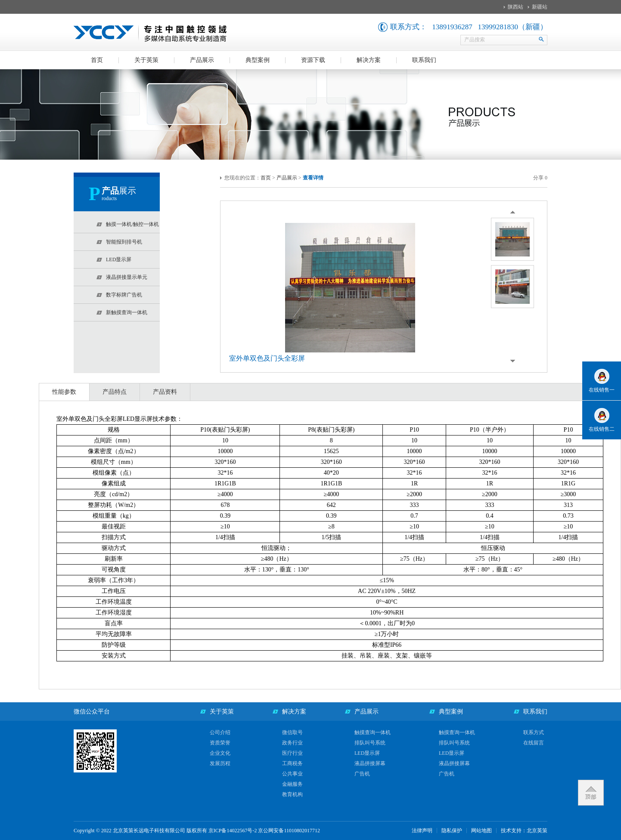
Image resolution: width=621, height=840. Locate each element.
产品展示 (202, 60)
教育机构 (292, 794)
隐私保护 (452, 831)
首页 (97, 60)
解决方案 (369, 60)
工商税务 (292, 763)
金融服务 (292, 784)
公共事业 (292, 774)
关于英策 (146, 60)
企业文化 (220, 753)
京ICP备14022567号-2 (233, 831)
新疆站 (540, 7)
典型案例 (258, 60)
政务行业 (292, 743)
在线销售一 (602, 390)
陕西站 (515, 7)
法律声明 (422, 831)
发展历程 (220, 763)
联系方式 (534, 732)
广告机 (362, 774)
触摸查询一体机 (373, 732)
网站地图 (481, 831)
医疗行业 (292, 753)
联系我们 (424, 60)
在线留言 (534, 743)
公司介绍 (220, 732)
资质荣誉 (220, 743)
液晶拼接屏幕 (370, 763)
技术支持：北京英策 (524, 831)
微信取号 (292, 732)
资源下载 (313, 60)
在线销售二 (602, 429)
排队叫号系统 (370, 743)
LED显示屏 (367, 753)
